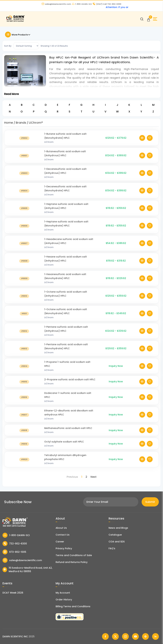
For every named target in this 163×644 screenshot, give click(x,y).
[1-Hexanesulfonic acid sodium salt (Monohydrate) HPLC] (24, 282)
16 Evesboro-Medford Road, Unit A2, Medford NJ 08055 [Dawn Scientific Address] (27, 570)
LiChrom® (36, 123)
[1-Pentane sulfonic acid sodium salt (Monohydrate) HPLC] (24, 352)
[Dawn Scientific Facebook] (105, 636)
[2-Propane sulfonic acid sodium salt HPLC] (24, 386)
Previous (72, 477)
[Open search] (142, 19)
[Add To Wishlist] (150, 142)
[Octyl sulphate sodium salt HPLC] (24, 448)
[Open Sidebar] (155, 19)
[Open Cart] (149, 19)
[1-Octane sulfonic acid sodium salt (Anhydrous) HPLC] (24, 300)
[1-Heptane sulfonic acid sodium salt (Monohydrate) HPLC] (24, 230)
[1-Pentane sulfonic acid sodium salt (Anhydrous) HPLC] (24, 335)
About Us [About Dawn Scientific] (61, 528)
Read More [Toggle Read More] (11, 94)
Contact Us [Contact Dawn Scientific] (63, 535)
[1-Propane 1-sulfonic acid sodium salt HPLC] (24, 370)
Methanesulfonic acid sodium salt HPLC (68, 432)
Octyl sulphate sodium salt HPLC (64, 446)
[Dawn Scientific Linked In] (155, 636)
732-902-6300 (15, 544)
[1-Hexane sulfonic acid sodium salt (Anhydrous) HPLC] (24, 265)
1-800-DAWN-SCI (82, 4)
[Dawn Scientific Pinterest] (145, 636)
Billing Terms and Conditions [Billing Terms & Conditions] (73, 606)
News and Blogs (118, 528)
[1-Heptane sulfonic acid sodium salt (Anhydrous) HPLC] (24, 212)
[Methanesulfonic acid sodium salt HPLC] (24, 434)
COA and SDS (117, 542)
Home (9, 123)
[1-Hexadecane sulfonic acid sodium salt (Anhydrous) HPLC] (24, 247)
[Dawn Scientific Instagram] (125, 636)
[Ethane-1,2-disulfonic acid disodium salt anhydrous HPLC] (24, 419)
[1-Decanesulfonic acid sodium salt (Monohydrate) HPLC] (24, 195)
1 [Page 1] (82, 477)
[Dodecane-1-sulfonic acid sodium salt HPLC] (24, 401)
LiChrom (49, 146)
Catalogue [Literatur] (115, 535)
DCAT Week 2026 (13, 593)
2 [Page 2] (86, 477)
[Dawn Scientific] (15, 21)
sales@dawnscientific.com (56, 4)
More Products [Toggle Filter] (18, 35)
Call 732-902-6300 (107, 4)
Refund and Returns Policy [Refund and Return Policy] (72, 562)
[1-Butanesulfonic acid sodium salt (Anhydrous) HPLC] (24, 159)
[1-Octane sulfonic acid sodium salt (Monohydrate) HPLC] (24, 317)
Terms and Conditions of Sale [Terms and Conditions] (74, 555)
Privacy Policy (64, 548)
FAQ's (112, 548)
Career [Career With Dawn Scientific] (60, 542)
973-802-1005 (14, 552)
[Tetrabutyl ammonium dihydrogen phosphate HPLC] (24, 463)
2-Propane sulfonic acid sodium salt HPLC (70, 383)
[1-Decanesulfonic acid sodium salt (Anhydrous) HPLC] (24, 177)
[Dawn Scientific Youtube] (135, 636)
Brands (21, 123)
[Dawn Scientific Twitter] (115, 636)
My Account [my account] (63, 593)
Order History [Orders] (64, 600)
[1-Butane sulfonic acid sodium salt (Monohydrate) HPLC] (24, 142)
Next (94, 477)
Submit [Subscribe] (150, 502)
